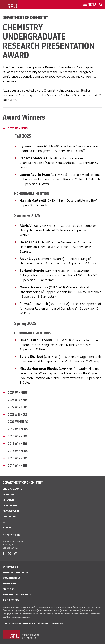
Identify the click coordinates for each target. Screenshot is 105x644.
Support (8, 527)
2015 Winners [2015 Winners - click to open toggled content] (18, 458)
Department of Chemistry (25, 17)
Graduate (8, 494)
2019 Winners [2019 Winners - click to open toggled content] (18, 429)
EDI (4, 522)
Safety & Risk (10, 567)
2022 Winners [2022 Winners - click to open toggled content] (18, 407)
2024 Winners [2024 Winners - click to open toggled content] (18, 393)
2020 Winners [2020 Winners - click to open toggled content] (18, 422)
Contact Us (9, 516)
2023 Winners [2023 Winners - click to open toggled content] (18, 400)
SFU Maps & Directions (16, 572)
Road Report (10, 584)
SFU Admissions (12, 578)
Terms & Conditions (12, 623)
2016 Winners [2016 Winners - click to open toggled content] (18, 451)
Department (10, 505)
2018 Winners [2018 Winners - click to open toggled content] (18, 436)
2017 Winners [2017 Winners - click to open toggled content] (18, 444)
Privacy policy (30, 623)
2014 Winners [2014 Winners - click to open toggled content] (18, 466)
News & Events (11, 511)
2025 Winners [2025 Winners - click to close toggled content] (18, 128)
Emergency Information (17, 595)
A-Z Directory (11, 600)
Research (8, 500)
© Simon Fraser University (51, 623)
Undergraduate (12, 489)
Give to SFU (9, 589)
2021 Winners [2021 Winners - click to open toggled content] (18, 414)
